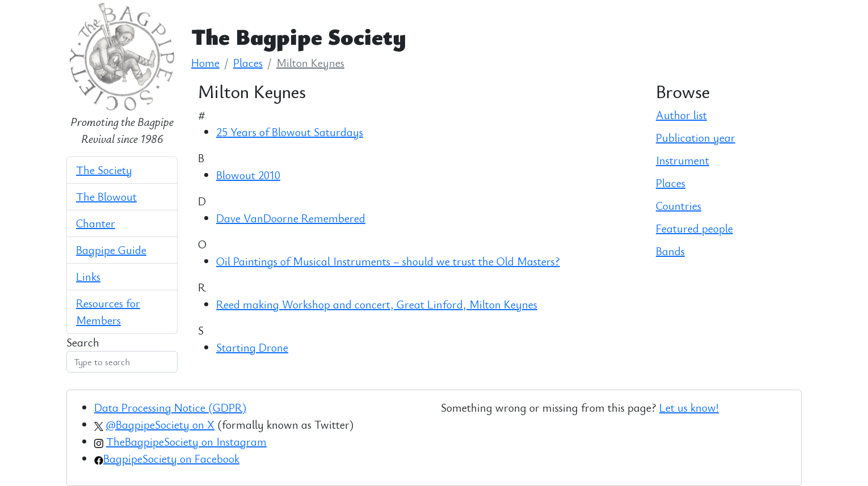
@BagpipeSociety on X (160, 424)
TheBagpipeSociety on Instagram (186, 441)
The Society (104, 170)
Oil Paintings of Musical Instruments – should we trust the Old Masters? (388, 261)
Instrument (682, 160)
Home (205, 63)
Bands (670, 251)
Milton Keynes (310, 63)
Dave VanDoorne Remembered (291, 218)
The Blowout (106, 196)
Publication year (696, 138)
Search (83, 342)
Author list (681, 115)
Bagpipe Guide (111, 250)
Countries (679, 206)
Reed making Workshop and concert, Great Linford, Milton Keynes (377, 304)
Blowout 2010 (248, 175)
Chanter (96, 223)
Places (248, 63)
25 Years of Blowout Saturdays (290, 132)
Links (88, 276)
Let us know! (689, 407)
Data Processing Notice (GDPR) (170, 407)
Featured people (694, 228)
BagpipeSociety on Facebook (171, 458)
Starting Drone (252, 347)
